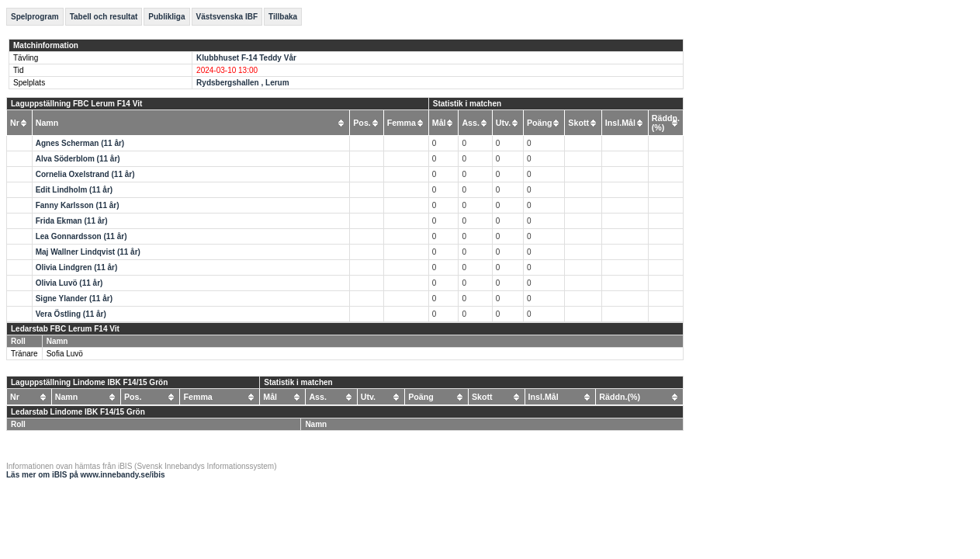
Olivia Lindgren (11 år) (77, 267)
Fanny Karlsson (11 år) (78, 205)
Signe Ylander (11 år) (74, 299)
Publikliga (166, 17)
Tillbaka (283, 17)
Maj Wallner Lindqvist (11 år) (88, 252)
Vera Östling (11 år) (71, 314)
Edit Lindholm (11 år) (74, 190)
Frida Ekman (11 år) (72, 221)
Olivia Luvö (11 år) (69, 283)
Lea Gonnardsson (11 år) (81, 236)
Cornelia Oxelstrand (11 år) (85, 174)
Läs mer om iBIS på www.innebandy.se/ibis (86, 475)
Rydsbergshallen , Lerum (242, 83)
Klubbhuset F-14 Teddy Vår (246, 58)
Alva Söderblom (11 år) (78, 159)
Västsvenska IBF (227, 17)
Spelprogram (35, 17)
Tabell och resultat (104, 17)
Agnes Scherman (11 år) (80, 143)
